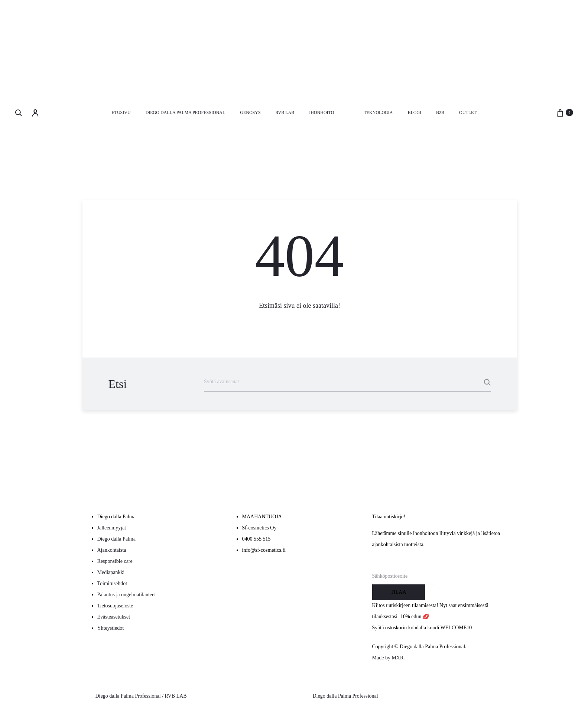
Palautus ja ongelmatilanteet (127, 595)
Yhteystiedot (111, 628)
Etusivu (121, 112)
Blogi (414, 112)
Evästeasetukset (114, 617)
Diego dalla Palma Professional (186, 112)
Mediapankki (111, 572)
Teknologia (378, 112)
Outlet (468, 112)
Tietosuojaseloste (115, 606)
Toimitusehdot (112, 583)
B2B (440, 112)
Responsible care (115, 561)
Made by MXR (388, 658)
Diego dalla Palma (116, 539)
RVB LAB (285, 112)
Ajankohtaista (112, 550)
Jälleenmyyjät (112, 528)
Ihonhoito (321, 112)
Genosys (250, 112)
